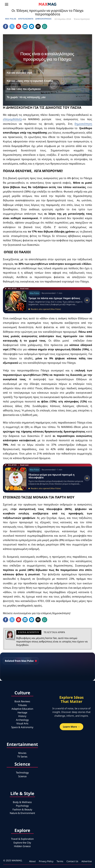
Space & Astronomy (22, 727)
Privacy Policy (46, 861)
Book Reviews (22, 701)
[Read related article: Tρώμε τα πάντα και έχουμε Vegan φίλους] (48, 300)
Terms (60, 861)
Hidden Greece (22, 846)
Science (22, 776)
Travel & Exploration (22, 839)
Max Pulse (11, 19)
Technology (22, 772)
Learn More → (71, 727)
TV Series (22, 757)
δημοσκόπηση (83, 124)
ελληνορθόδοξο (13, 119)
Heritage (22, 712)
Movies (22, 753)
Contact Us (72, 861)
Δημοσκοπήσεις (43, 19)
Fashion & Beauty (22, 809)
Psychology (22, 806)
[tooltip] (6, 26)
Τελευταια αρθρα (54, 632)
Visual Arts (22, 723)
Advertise (87, 861)
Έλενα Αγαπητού (82, 19)
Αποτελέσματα (26, 19)
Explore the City (22, 843)
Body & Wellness (22, 802)
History (22, 716)
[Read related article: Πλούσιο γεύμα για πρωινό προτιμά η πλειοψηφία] (48, 478)
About (32, 861)
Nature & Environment (22, 813)
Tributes (22, 705)
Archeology (22, 720)
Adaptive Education (22, 709)
